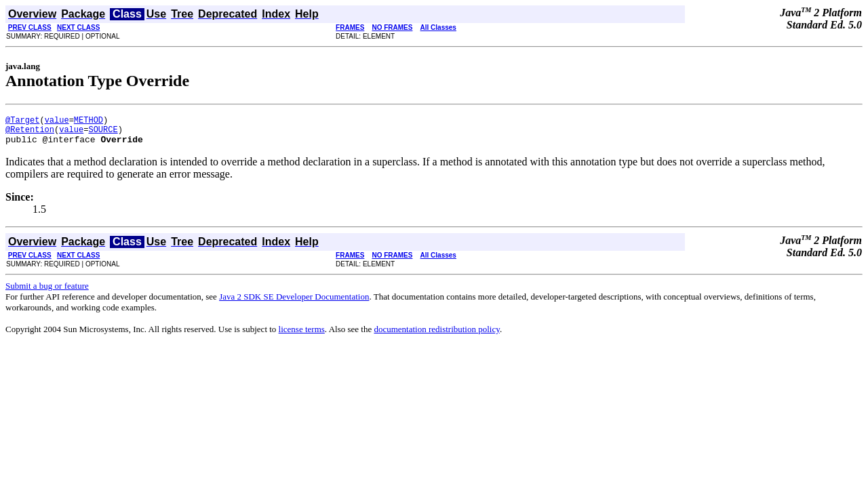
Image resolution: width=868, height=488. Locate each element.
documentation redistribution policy (436, 335)
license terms (302, 335)
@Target (22, 122)
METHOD (88, 122)
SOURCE (103, 133)
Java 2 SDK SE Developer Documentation (294, 303)
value (57, 122)
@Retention (30, 133)
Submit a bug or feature (47, 292)
